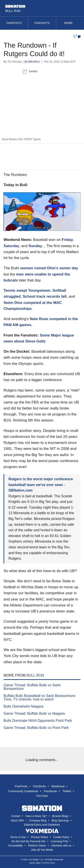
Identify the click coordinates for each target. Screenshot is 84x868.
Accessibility (15, 846)
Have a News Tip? (36, 816)
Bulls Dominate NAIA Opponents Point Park (38, 721)
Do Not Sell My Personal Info (29, 841)
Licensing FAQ (59, 841)
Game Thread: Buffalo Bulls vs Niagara (34, 713)
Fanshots (42, 23)
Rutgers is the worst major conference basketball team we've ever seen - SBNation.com (41, 485)
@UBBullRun (32, 62)
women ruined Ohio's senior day (49, 268)
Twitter (67, 791)
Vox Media (33, 859)
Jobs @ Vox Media (42, 850)
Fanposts (14, 23)
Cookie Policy (61, 837)
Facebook (50, 791)
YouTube (42, 796)
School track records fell (45, 296)
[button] (30, 72)
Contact (16, 816)
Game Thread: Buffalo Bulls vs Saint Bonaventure (32, 687)
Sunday (35, 246)
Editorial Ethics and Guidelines (42, 825)
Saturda (10, 246)
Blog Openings (60, 821)
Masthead (58, 786)
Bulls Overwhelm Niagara (24, 706)
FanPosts (21, 786)
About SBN (17, 821)
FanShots (39, 786)
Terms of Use (18, 837)
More (70, 23)
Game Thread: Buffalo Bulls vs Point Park (36, 728)
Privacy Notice (40, 837)
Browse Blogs (60, 816)
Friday (67, 240)
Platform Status (37, 846)
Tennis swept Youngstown (27, 290)
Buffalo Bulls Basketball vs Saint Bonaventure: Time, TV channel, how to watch (40, 698)
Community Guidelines (23, 791)
